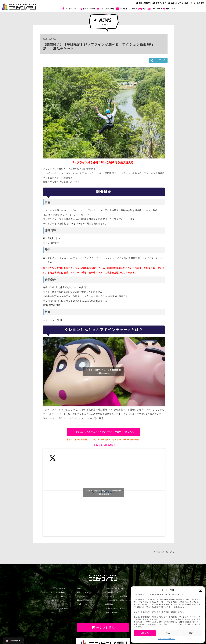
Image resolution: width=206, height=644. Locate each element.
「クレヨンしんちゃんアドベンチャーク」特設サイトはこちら (104, 432)
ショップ (55, 600)
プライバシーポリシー (167, 639)
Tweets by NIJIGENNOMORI (104, 492)
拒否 (168, 633)
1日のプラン (155, 9)
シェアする (158, 60)
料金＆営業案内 (84, 600)
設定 (191, 633)
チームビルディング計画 (116, 596)
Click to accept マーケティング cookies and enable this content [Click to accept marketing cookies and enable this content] (104, 371)
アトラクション (70, 9)
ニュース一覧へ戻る (165, 552)
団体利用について (113, 592)
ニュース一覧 (57, 596)
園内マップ (169, 9)
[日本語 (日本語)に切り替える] (13, 641)
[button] (201, 590)
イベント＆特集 (88, 9)
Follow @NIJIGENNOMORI (104, 445)
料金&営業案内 (143, 3)
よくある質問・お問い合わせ (118, 600)
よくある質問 (197, 3)
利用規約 (109, 604)
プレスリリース (112, 612)
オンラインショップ (126, 9)
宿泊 (142, 9)
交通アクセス (159, 3)
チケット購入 (191, 11)
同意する (145, 633)
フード (54, 604)
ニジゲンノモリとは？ (178, 3)
